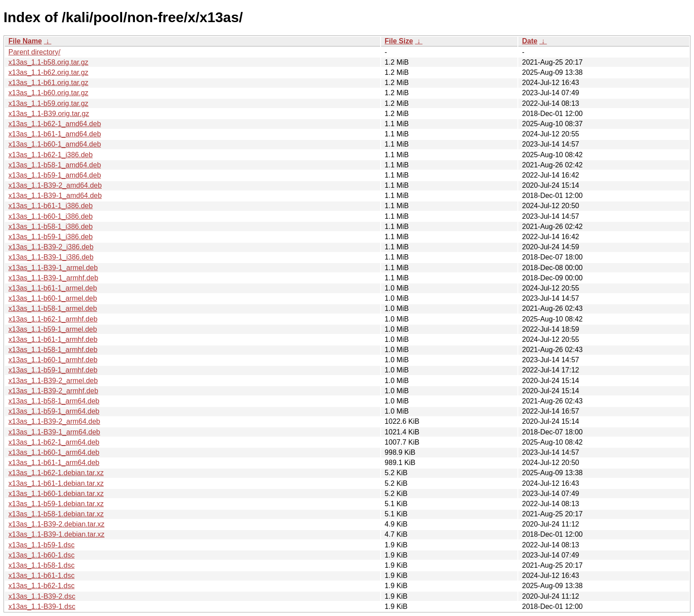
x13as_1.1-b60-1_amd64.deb (55, 144)
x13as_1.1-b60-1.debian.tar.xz (56, 494)
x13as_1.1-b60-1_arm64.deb (54, 452)
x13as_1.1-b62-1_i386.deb (50, 155)
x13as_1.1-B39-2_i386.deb (51, 247)
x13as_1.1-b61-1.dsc (41, 575)
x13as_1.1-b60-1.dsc (41, 555)
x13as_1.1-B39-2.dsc (42, 596)
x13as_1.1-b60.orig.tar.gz (48, 93)
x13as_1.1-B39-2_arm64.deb (54, 421)
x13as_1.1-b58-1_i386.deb (50, 227)
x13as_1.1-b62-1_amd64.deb (55, 124)
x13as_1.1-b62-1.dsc (41, 586)
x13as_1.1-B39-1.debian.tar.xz (56, 534)
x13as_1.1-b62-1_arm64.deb (54, 442)
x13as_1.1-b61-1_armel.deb (53, 288)
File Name (25, 41)
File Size (399, 41)
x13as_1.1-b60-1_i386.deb (50, 216)
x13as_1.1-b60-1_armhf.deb (53, 360)
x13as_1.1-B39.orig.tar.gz (49, 114)
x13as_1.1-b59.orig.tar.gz (48, 103)
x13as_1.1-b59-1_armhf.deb (53, 370)
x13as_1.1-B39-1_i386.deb (51, 257)
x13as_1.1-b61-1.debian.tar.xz (56, 483)
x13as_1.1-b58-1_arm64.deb (54, 401)
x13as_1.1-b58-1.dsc (41, 565)
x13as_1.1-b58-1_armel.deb (53, 308)
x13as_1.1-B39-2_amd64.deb (55, 185)
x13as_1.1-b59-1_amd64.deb (55, 175)
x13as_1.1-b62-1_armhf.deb (53, 319)
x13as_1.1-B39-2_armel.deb (53, 381)
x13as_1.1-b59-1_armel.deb (53, 329)
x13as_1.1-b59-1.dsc (41, 545)
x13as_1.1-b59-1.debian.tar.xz (56, 504)
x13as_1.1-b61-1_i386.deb (50, 206)
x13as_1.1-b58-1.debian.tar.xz (56, 514)
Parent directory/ (34, 52)
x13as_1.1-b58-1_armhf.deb (53, 350)
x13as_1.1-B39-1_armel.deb (53, 268)
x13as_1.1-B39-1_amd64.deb (55, 196)
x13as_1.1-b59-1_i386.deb (50, 237)
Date (530, 41)
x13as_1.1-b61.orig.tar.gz (48, 83)
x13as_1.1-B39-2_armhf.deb (53, 391)
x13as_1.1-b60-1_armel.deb (53, 298)
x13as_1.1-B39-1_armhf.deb (53, 278)
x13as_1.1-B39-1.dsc (42, 606)
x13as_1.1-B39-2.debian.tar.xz (56, 524)
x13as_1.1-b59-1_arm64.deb (54, 411)
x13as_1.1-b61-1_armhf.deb (53, 339)
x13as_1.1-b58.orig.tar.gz (48, 62)
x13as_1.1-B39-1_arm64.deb (54, 432)
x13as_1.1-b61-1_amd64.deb (55, 134)
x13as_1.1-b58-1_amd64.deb (55, 165)
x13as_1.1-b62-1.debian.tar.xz (56, 473)
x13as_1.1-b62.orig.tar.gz (48, 72)
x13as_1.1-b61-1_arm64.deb (54, 463)
